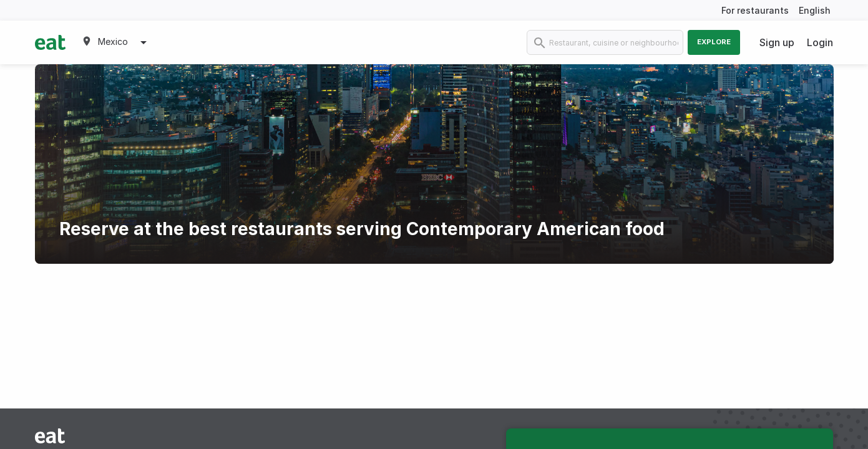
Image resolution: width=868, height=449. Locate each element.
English (815, 10)
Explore (714, 42)
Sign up (777, 42)
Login (820, 42)
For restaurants (755, 10)
